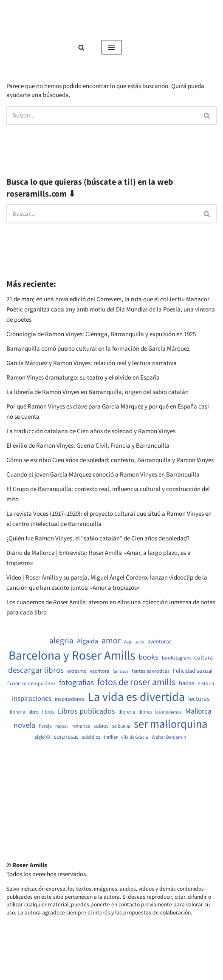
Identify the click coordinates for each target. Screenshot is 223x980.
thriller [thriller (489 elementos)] (111, 737)
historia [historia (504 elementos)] (206, 684)
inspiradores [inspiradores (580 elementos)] (70, 699)
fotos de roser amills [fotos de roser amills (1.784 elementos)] (136, 683)
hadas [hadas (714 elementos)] (186, 683)
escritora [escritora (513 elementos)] (100, 671)
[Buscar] (81, 47)
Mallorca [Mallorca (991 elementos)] (198, 711)
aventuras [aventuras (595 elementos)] (159, 642)
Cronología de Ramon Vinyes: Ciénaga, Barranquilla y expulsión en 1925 (101, 334)
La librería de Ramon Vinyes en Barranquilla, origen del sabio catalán (97, 392)
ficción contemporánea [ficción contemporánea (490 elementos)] (31, 684)
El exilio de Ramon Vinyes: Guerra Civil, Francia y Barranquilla (88, 446)
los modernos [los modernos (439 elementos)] (168, 712)
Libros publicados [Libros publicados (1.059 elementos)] (86, 711)
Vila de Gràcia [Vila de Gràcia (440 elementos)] (135, 737)
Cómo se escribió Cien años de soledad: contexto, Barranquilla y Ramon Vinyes (110, 460)
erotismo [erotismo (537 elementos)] (77, 671)
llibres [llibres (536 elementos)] (145, 712)
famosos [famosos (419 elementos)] (120, 671)
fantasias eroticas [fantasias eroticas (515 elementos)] (151, 671)
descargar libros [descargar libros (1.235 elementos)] (36, 670)
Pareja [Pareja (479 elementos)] (45, 726)
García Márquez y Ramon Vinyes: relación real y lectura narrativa (92, 363)
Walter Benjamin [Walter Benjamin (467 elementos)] (169, 737)
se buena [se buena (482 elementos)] (121, 726)
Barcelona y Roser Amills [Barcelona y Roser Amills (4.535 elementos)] (72, 656)
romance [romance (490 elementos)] (81, 726)
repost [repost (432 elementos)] (62, 726)
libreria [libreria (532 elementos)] (17, 712)
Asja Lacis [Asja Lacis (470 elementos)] (134, 642)
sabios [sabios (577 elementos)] (101, 726)
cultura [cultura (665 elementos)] (203, 658)
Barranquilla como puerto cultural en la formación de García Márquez (98, 349)
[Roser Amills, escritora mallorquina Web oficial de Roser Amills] (112, 19)
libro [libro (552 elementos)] (34, 712)
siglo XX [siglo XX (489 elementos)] (43, 737)
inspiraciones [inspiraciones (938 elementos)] (32, 699)
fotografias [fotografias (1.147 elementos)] (76, 683)
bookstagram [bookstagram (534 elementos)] (176, 658)
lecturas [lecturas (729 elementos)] (199, 699)
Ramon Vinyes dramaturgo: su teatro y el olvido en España (83, 378)
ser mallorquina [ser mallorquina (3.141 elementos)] (171, 724)
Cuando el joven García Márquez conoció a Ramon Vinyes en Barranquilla (103, 475)
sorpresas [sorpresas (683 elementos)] (66, 737)
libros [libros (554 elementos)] (48, 712)
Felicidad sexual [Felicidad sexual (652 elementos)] (193, 671)
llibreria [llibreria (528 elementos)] (127, 712)
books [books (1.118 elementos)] (148, 657)
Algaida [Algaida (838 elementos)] (88, 641)
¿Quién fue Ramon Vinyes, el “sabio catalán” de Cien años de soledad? (98, 539)
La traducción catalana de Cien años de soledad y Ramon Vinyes (91, 431)
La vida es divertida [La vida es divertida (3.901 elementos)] (136, 697)
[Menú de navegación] (111, 47)
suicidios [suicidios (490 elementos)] (91, 737)
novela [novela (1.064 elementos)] (24, 725)
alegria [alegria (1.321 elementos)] (61, 641)
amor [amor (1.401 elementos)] (111, 641)
